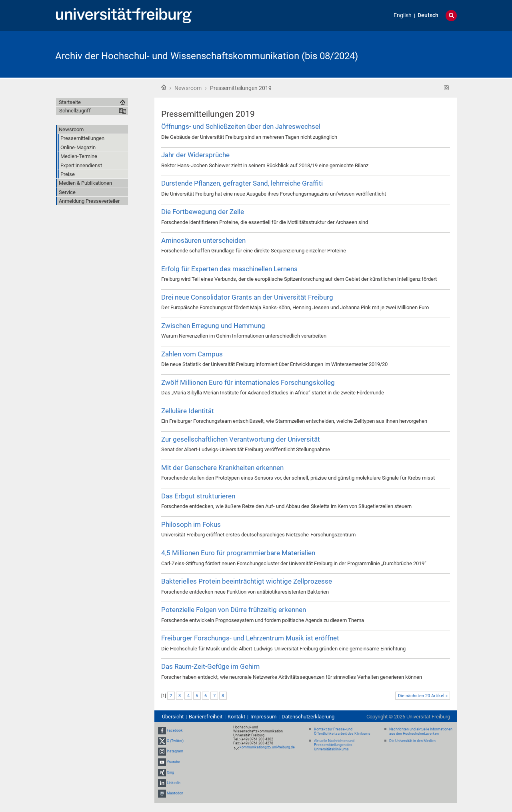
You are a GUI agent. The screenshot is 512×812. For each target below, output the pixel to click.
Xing (170, 772)
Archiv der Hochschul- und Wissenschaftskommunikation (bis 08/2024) (207, 56)
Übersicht (173, 717)
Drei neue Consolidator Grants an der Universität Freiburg (247, 297)
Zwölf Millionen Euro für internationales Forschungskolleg (248, 382)
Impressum (263, 717)
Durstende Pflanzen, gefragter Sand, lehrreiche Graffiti (242, 183)
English (403, 15)
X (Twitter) (175, 741)
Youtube (173, 762)
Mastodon (175, 793)
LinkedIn (174, 783)
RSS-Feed (447, 88)
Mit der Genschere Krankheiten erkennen (222, 468)
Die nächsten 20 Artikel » (423, 696)
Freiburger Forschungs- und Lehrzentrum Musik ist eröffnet (250, 638)
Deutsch (428, 15)
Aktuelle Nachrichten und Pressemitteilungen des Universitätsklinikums (334, 745)
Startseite (164, 87)
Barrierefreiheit (206, 717)
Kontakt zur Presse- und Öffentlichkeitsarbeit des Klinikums (342, 731)
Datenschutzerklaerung (308, 717)
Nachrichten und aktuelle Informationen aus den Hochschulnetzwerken (421, 731)
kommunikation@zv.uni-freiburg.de (267, 747)
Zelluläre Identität (188, 411)
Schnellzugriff (75, 111)
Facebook (175, 730)
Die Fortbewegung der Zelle (203, 212)
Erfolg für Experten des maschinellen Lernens (229, 269)
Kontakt (236, 717)
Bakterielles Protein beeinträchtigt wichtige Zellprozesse (247, 581)
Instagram (175, 751)
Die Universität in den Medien (412, 741)
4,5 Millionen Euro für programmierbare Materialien (238, 553)
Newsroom (188, 88)
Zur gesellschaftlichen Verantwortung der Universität (241, 439)
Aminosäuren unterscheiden (203, 240)
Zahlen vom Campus (192, 354)
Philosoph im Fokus (191, 524)
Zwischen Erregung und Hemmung (213, 326)
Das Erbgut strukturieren (198, 496)
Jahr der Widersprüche (195, 155)
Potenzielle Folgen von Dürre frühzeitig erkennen (234, 610)
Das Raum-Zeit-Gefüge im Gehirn (210, 666)
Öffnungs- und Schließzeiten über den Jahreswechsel (241, 126)
